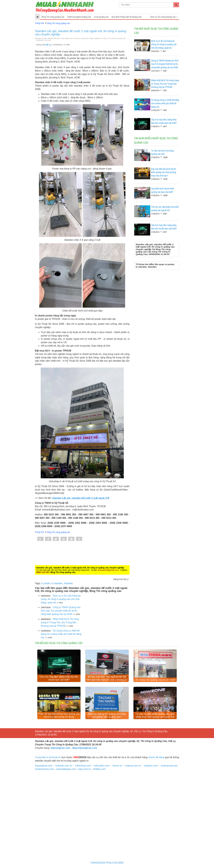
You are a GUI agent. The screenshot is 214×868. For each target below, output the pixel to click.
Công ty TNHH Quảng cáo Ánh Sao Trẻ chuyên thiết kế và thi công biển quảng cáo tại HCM (61, 611)
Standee (68, 583)
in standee (57, 583)
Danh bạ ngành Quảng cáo (79, 17)
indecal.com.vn (133, 766)
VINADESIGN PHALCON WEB (107, 863)
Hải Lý (48, 45)
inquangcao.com (44, 766)
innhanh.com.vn (64, 766)
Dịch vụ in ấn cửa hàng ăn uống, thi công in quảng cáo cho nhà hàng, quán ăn (61, 599)
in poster (46, 583)
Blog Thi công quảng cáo (53, 17)
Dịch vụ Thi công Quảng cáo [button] (164, 17)
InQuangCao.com (60, 748)
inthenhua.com (83, 766)
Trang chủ (39, 23)
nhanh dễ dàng (156, 757)
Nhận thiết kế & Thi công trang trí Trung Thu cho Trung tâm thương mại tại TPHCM (60, 622)
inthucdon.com (102, 766)
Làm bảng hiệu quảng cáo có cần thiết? (155, 680)
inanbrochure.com (44, 769)
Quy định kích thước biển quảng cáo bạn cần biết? (163, 190)
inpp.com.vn (85, 769)
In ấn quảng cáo (101, 17)
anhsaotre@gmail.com (108, 570)
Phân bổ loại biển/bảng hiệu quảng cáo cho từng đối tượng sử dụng (59, 715)
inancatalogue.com (66, 769)
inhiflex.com (99, 769)
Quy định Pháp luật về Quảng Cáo (127, 17)
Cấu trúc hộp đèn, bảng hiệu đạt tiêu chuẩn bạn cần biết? (164, 121)
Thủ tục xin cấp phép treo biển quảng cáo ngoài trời (165, 208)
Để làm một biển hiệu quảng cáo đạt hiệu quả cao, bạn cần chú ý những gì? (107, 678)
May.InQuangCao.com (85, 748)
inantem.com (151, 766)
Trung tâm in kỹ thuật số (48, 757)
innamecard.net (169, 766)
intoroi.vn (117, 766)
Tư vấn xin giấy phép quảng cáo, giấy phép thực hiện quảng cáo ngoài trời (155, 715)
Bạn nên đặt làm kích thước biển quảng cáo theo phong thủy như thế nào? (164, 172)
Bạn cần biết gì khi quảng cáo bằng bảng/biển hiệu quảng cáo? (107, 715)
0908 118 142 (43, 572)
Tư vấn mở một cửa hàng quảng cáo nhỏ (162, 152)
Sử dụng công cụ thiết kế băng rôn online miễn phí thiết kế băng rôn (61, 634)
